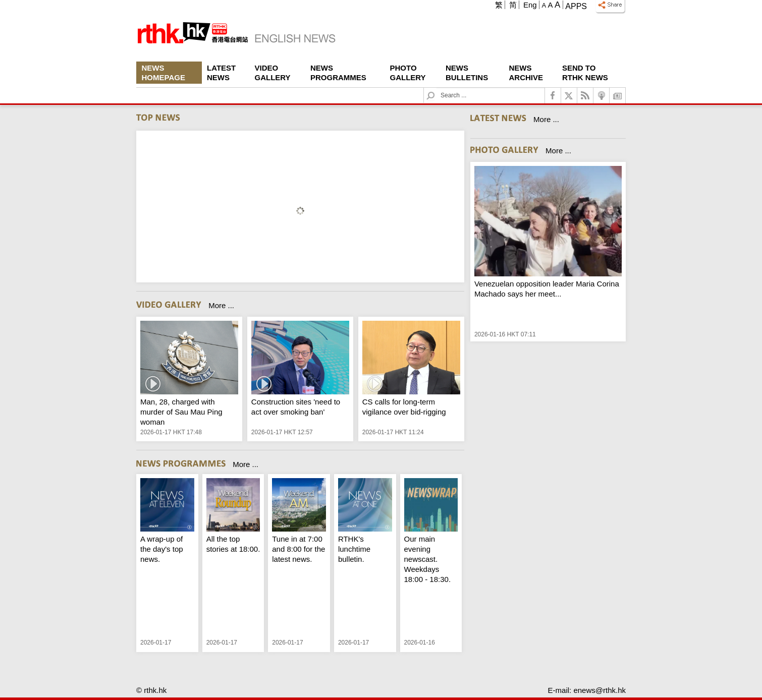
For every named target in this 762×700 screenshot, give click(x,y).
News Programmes (338, 73)
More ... (221, 305)
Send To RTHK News (585, 73)
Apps (576, 6)
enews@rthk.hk (600, 690)
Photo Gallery (408, 73)
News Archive (526, 73)
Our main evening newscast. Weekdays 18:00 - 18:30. (428, 559)
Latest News (221, 73)
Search (437, 88)
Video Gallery (273, 73)
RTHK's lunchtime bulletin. (354, 549)
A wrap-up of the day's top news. (162, 549)
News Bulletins (467, 73)
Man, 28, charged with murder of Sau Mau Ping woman (181, 412)
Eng (530, 5)
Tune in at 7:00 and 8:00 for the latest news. (298, 549)
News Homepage (164, 73)
